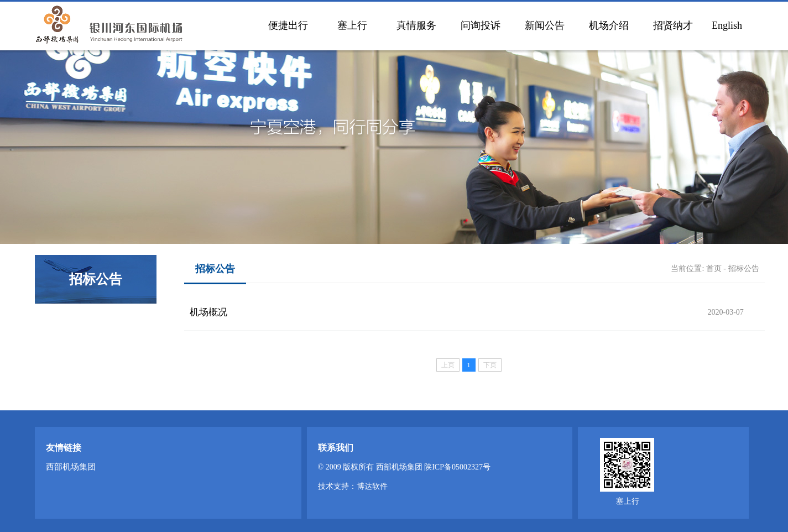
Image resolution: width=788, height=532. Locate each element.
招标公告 (744, 268)
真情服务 (416, 25)
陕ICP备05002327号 (457, 467)
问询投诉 (481, 25)
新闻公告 (545, 25)
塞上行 (352, 25)
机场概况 (208, 312)
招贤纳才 (673, 25)
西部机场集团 (71, 467)
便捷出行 (288, 25)
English (727, 25)
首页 (714, 268)
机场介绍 (609, 25)
